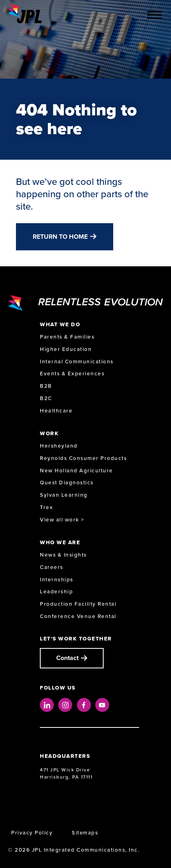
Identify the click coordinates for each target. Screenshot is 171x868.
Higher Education (66, 349)
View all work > (62, 520)
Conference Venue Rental (78, 616)
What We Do (60, 324)
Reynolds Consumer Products (83, 458)
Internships (57, 580)
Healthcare (56, 411)
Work (49, 433)
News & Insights (63, 555)
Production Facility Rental (78, 604)
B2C (46, 398)
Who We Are (60, 542)
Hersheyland (59, 446)
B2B (46, 386)
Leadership (56, 592)
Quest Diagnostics (67, 483)
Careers (52, 567)
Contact (67, 658)
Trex (46, 507)
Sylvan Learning (64, 495)
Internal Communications (77, 362)
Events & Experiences (72, 374)
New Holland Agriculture (77, 471)
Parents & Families (67, 337)
